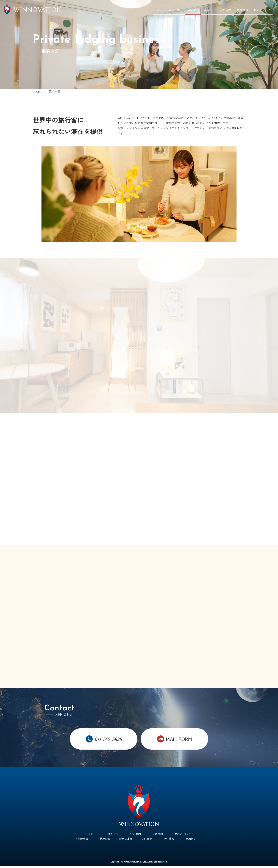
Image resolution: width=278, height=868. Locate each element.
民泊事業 (147, 840)
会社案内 (226, 10)
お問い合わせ (262, 10)
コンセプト (176, 10)
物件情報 (169, 840)
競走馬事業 (126, 840)
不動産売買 (81, 840)
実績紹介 (209, 10)
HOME (159, 10)
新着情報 (243, 10)
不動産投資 (104, 840)
